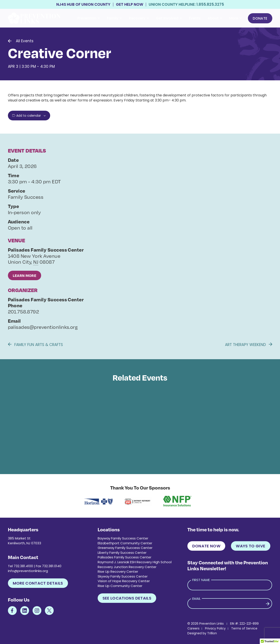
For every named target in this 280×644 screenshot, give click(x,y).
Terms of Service (244, 628)
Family (114, 18)
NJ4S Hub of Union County (83, 5)
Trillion (212, 633)
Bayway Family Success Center (123, 538)
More (235, 18)
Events (195, 18)
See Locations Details (127, 598)
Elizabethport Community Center (125, 543)
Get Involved (169, 18)
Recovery (139, 18)
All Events (25, 41)
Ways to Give (251, 546)
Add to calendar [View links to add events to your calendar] (29, 116)
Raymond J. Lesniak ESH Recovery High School (135, 562)
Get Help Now (130, 5)
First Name (201, 580)
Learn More (25, 275)
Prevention (89, 18)
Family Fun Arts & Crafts (35, 345)
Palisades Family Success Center (124, 557)
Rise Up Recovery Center (118, 571)
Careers (193, 628)
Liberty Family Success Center (122, 553)
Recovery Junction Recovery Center (127, 567)
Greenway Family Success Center (125, 548)
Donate (260, 18)
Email (196, 599)
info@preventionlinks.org (28, 571)
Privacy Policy (215, 628)
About (215, 18)
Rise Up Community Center (120, 586)
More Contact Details (38, 583)
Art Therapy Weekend (249, 345)
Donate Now (206, 546)
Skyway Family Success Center (123, 576)
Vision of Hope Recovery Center (124, 581)
